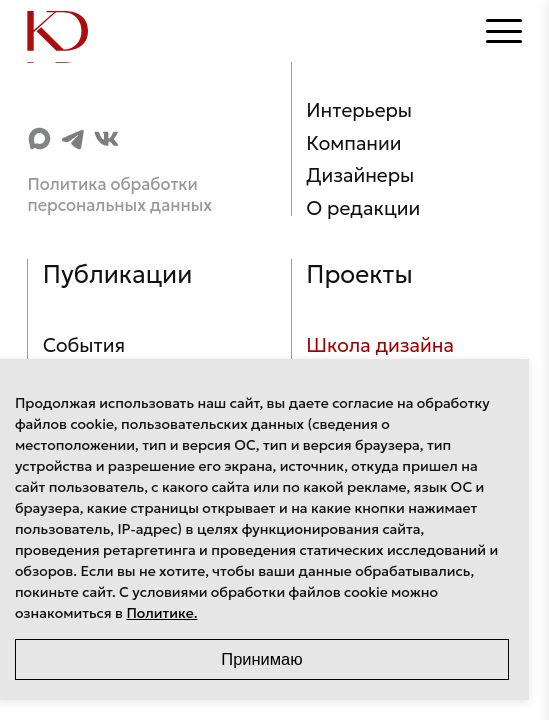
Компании (353, 143)
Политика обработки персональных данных (119, 195)
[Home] (67, 31)
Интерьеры (359, 110)
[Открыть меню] (504, 31)
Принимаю (261, 659)
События (84, 345)
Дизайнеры (360, 175)
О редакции (363, 208)
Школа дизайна (380, 345)
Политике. (161, 613)
